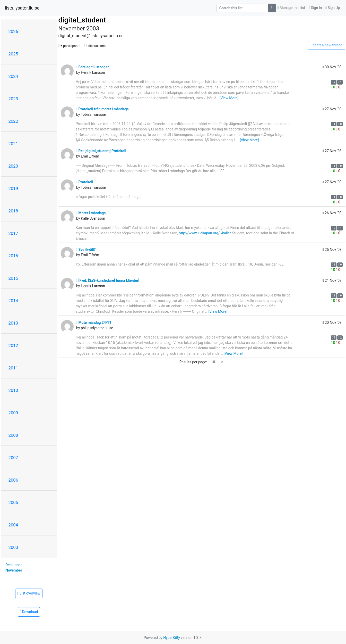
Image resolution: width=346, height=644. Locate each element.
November (14, 570)
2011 (13, 368)
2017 (13, 233)
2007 (13, 458)
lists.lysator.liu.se (22, 8)
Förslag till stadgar (92, 67)
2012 (13, 345)
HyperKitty (172, 638)
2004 (13, 525)
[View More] (229, 98)
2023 (13, 99)
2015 (13, 278)
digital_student (82, 20)
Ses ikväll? (86, 250)
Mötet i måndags (91, 213)
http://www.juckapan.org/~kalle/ (205, 233)
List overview (29, 593)
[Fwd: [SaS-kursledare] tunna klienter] (108, 280)
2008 (13, 435)
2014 (13, 301)
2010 (13, 390)
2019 (13, 188)
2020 (13, 166)
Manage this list (291, 8)
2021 (13, 144)
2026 (13, 31)
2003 (13, 547)
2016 (13, 256)
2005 (13, 502)
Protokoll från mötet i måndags (102, 109)
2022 (13, 121)
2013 (13, 323)
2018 (13, 211)
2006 (13, 480)
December (14, 565)
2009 (13, 413)
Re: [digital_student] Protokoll (101, 151)
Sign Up (333, 8)
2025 (13, 54)
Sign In (315, 8)
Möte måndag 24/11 (94, 323)
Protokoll (85, 182)
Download (29, 612)
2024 (13, 76)
